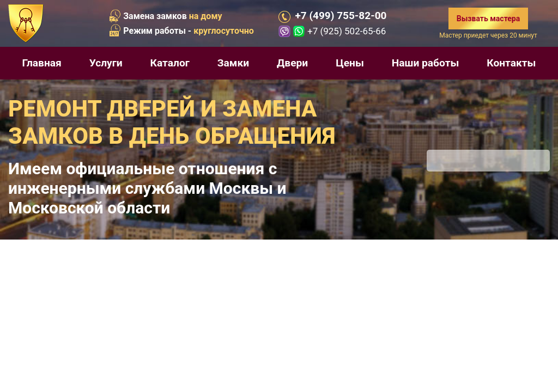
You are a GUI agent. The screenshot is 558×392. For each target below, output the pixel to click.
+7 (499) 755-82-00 (341, 16)
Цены (350, 63)
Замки (233, 63)
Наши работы (426, 63)
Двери (292, 63)
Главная (41, 63)
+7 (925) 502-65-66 (347, 31)
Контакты (511, 63)
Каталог (170, 63)
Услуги (106, 63)
